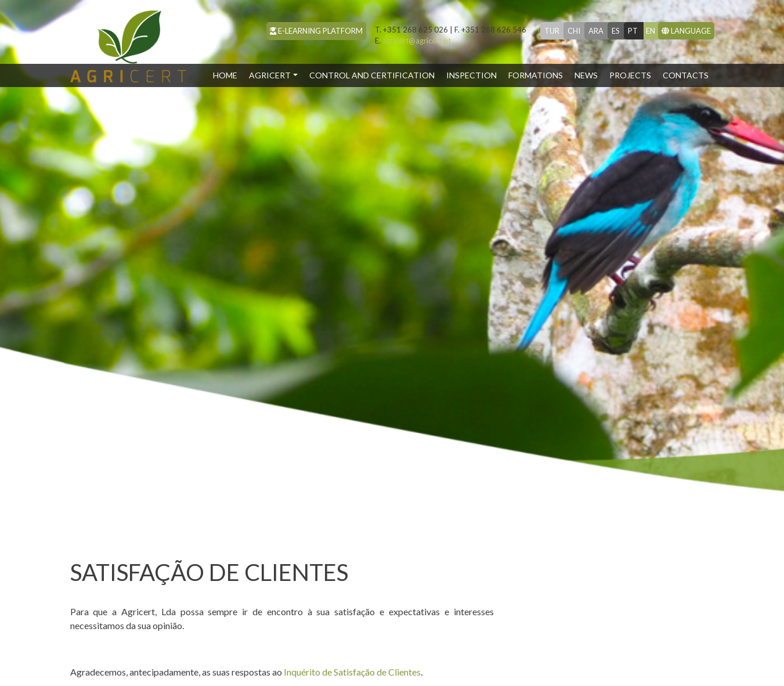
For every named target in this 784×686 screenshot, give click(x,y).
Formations (536, 75)
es (616, 31)
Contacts (686, 75)
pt (633, 31)
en (651, 31)
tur (552, 31)
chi (574, 31)
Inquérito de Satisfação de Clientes (352, 672)
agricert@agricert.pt (413, 41)
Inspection (472, 75)
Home (228, 74)
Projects (630, 75)
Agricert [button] (270, 75)
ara (596, 31)
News (586, 75)
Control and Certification (372, 75)
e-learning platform (316, 31)
